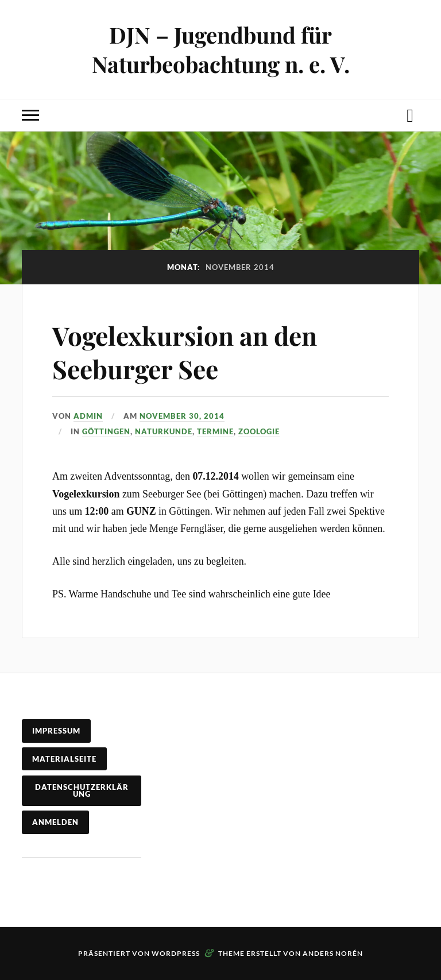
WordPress (176, 953)
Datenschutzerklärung (82, 791)
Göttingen (106, 431)
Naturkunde (164, 431)
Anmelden (55, 822)
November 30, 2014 (182, 416)
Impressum (56, 731)
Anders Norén (333, 953)
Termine (215, 431)
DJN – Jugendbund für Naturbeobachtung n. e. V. (221, 49)
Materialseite (64, 759)
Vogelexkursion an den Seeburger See (185, 352)
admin (88, 416)
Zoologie (259, 431)
